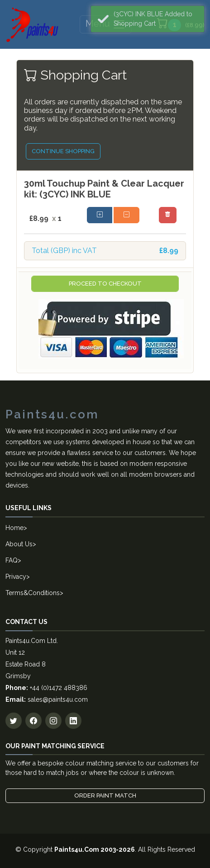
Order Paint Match (105, 795)
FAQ (12, 560)
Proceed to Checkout (105, 284)
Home (14, 528)
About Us (19, 544)
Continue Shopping (63, 151)
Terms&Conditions (33, 593)
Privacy (16, 577)
